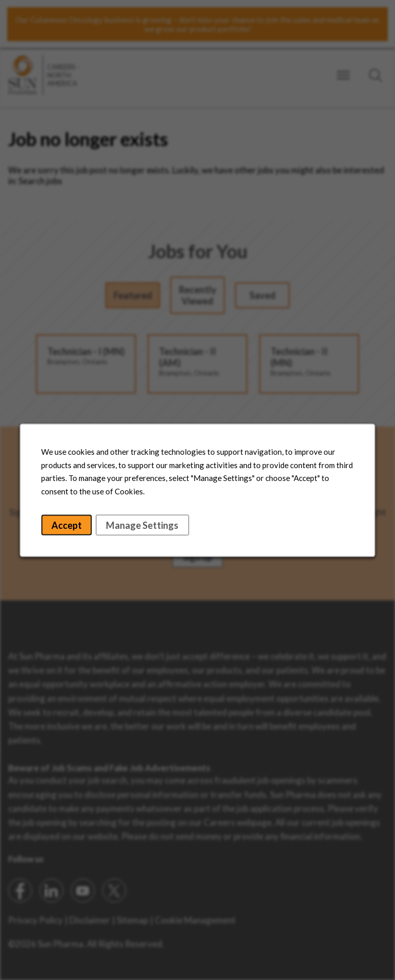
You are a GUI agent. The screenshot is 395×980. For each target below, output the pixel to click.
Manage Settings (144, 528)
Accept (71, 528)
